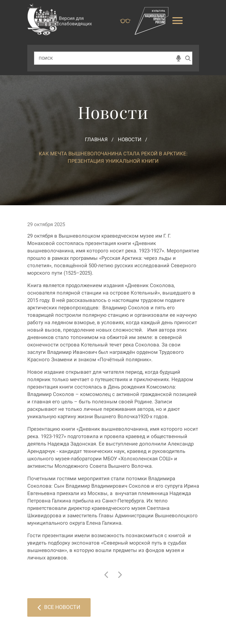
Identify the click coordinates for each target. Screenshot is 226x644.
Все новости (59, 607)
